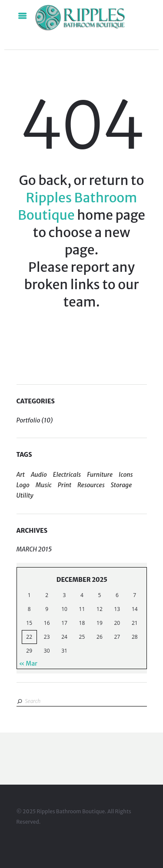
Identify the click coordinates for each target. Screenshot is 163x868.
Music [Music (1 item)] (44, 485)
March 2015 (34, 549)
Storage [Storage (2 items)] (121, 485)
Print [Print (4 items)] (65, 485)
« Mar (28, 663)
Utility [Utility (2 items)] (25, 495)
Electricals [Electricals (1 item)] (67, 475)
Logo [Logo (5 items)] (23, 485)
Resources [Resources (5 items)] (91, 485)
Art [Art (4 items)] (21, 475)
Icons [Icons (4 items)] (126, 475)
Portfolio (28, 420)
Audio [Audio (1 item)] (39, 475)
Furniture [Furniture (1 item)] (100, 475)
